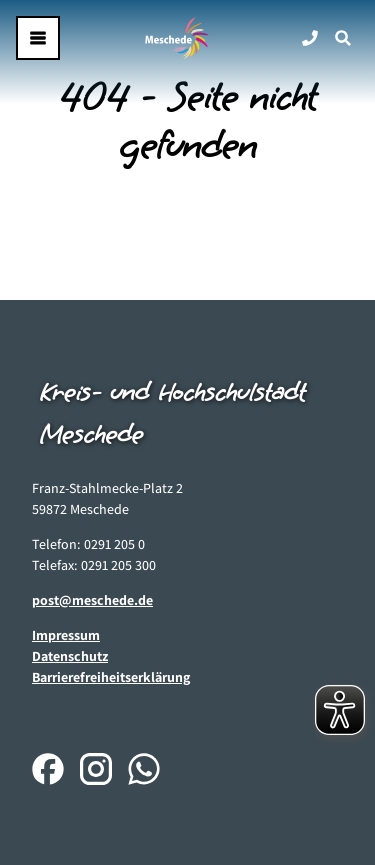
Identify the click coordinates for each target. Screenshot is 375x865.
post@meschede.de (92, 600)
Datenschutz (70, 656)
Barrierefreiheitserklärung (111, 677)
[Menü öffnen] (38, 38)
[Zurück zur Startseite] (177, 38)
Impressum (66, 635)
